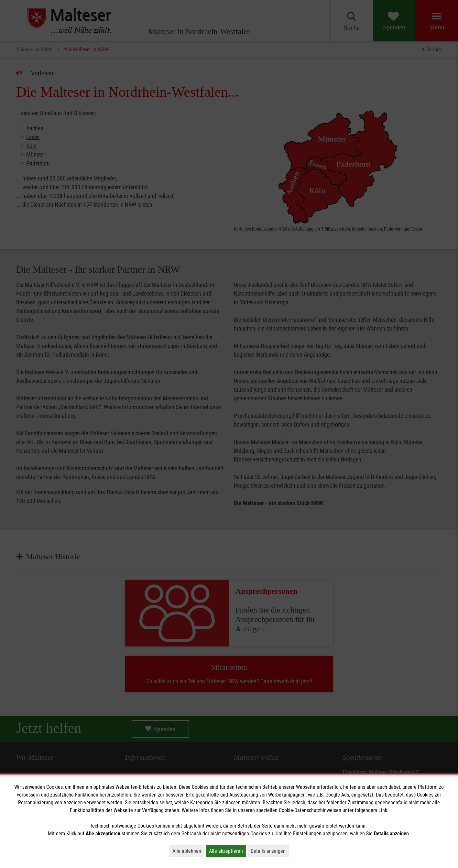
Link (383, 810)
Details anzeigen (270, 851)
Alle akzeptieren (228, 851)
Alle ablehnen (188, 851)
